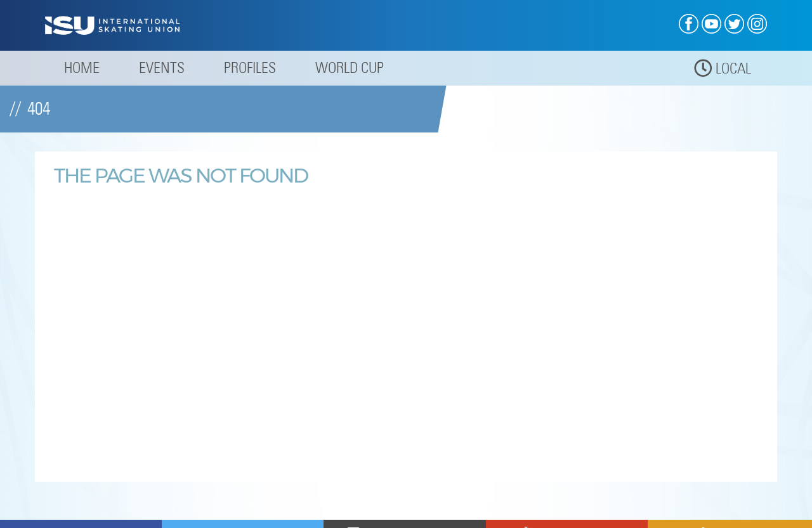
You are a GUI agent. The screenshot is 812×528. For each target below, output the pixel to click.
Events (162, 68)
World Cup (350, 68)
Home (82, 68)
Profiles (250, 68)
